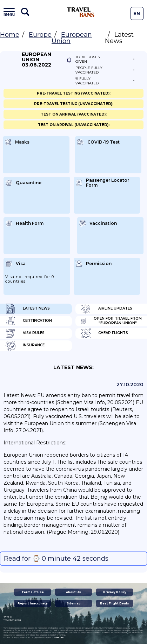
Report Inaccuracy (33, 603)
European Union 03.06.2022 (36, 60)
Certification (29, 321)
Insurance (25, 346)
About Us (73, 592)
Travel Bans (81, 12)
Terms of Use (33, 592)
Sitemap (74, 603)
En (137, 13)
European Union (72, 38)
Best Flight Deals (115, 603)
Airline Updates (106, 309)
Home (10, 35)
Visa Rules (25, 333)
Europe (40, 35)
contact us (58, 637)
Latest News (28, 309)
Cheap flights (104, 333)
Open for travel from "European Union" (111, 321)
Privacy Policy (115, 592)
